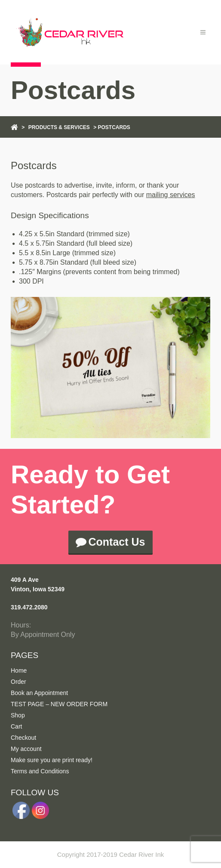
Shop (18, 715)
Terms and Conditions (40, 771)
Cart (16, 726)
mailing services (171, 195)
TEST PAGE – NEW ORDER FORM (59, 704)
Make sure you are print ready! (52, 760)
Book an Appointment (39, 693)
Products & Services (59, 127)
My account (26, 749)
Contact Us (111, 542)
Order (18, 682)
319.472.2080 (29, 607)
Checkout (23, 738)
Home (19, 670)
